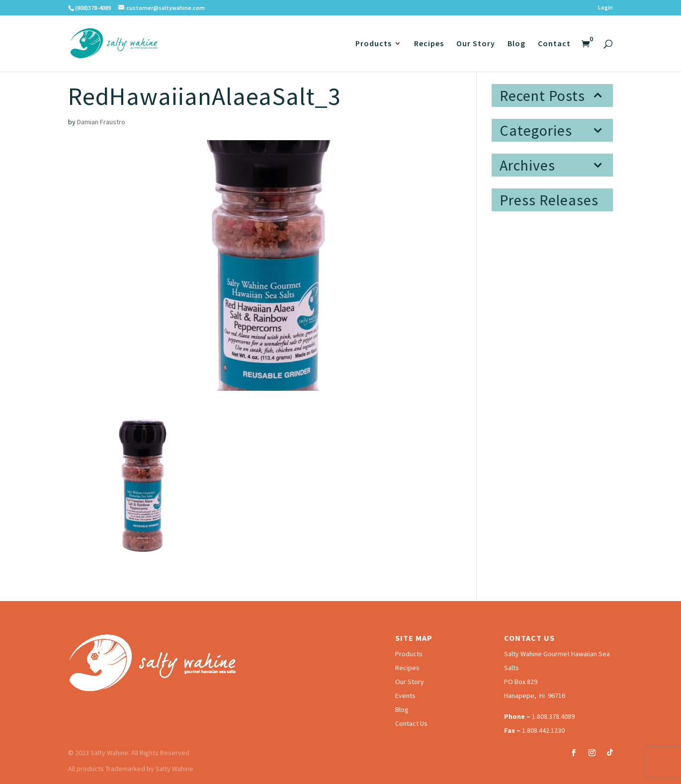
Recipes (429, 44)
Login (605, 8)
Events (405, 696)
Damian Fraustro (101, 122)
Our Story (476, 44)
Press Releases (549, 200)
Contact (554, 44)
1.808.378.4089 (553, 716)
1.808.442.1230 (543, 730)
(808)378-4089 (93, 8)
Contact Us (411, 723)
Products (374, 44)
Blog (516, 44)
